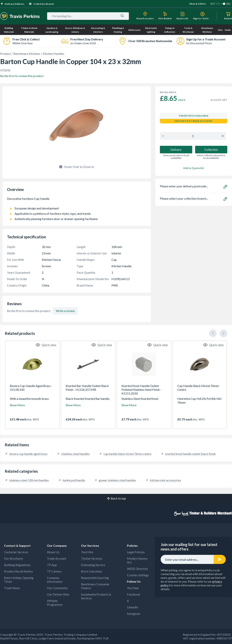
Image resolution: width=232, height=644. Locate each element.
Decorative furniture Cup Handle (77, 201)
